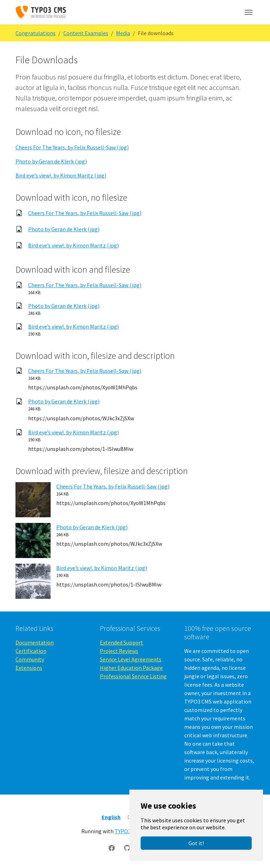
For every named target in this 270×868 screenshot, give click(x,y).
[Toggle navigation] (249, 12)
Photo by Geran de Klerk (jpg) (51, 161)
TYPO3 (123, 831)
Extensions (29, 668)
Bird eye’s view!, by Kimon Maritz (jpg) (61, 175)
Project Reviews (119, 651)
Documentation (35, 642)
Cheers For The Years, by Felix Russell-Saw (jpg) (72, 147)
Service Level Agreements (131, 659)
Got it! (196, 843)
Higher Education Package (131, 668)
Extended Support (121, 642)
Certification (31, 651)
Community (30, 659)
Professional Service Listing (133, 676)
